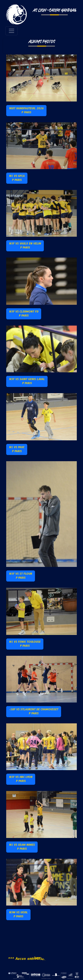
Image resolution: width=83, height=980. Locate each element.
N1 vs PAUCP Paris (17, 449)
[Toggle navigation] (12, 31)
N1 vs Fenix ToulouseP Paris (25, 644)
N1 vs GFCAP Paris (17, 178)
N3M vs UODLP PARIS (18, 915)
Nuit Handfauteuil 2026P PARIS (26, 110)
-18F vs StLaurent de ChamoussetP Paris (34, 712)
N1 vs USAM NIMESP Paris (22, 847)
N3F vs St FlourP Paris (21, 576)
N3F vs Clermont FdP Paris (24, 314)
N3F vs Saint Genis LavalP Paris (27, 381)
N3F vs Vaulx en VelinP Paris (25, 246)
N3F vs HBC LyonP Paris (21, 779)
